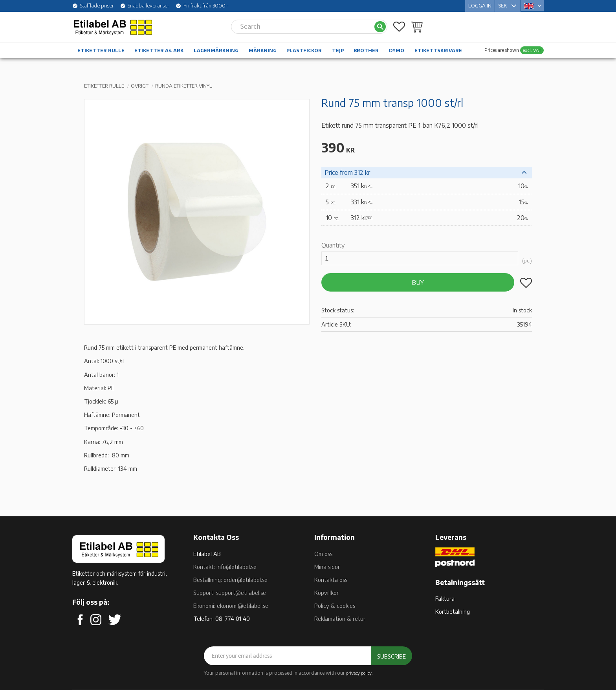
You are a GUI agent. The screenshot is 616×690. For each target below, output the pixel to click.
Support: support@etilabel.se (230, 593)
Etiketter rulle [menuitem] (101, 50)
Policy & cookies (335, 606)
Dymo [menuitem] (397, 50)
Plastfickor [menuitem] (304, 50)
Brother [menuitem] (366, 50)
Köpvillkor (326, 593)
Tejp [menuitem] (338, 50)
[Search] (380, 27)
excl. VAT (532, 50)
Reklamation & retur (340, 618)
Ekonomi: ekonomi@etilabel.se (231, 606)
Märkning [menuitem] (263, 50)
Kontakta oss (331, 580)
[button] (399, 27)
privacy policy (359, 673)
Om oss (323, 554)
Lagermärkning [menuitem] (216, 50)
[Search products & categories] (302, 27)
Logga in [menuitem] (480, 6)
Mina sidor (327, 567)
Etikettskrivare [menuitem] (438, 50)
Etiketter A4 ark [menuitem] (159, 50)
